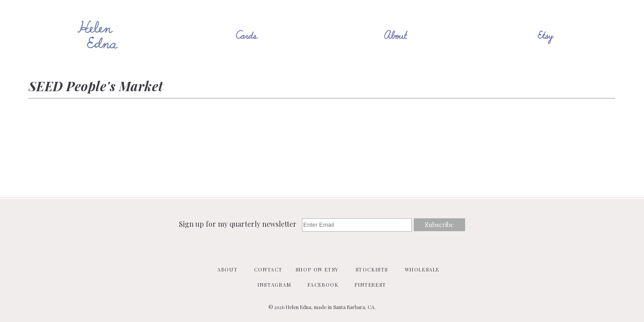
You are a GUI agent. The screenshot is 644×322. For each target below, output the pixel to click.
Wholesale (422, 269)
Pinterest (370, 285)
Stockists (372, 269)
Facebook (323, 285)
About (227, 269)
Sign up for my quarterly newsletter (239, 224)
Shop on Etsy (317, 269)
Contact (268, 269)
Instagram (274, 285)
